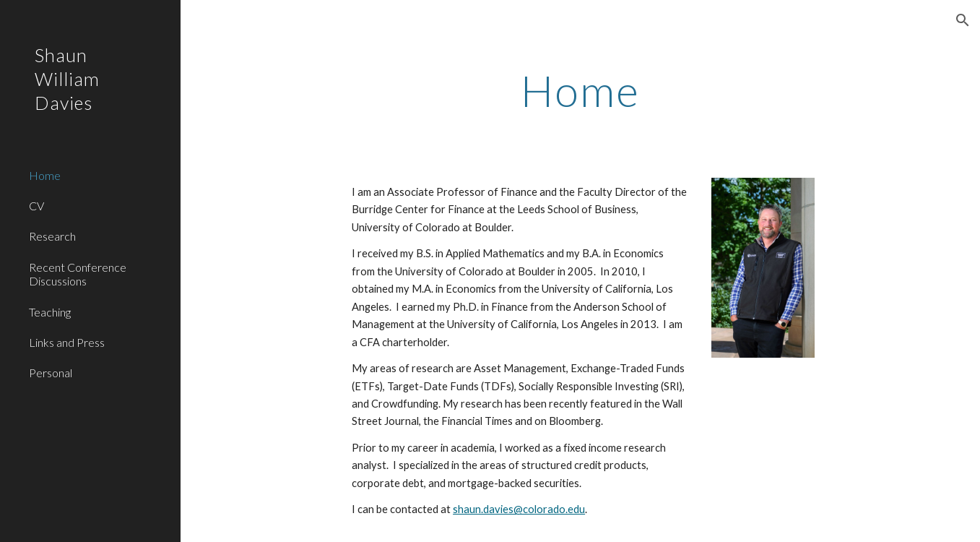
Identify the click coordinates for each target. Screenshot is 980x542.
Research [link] (52, 236)
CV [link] (36, 206)
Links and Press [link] (67, 342)
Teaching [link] (50, 312)
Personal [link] (51, 373)
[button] (963, 20)
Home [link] (45, 175)
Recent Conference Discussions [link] (78, 274)
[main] (581, 90)
